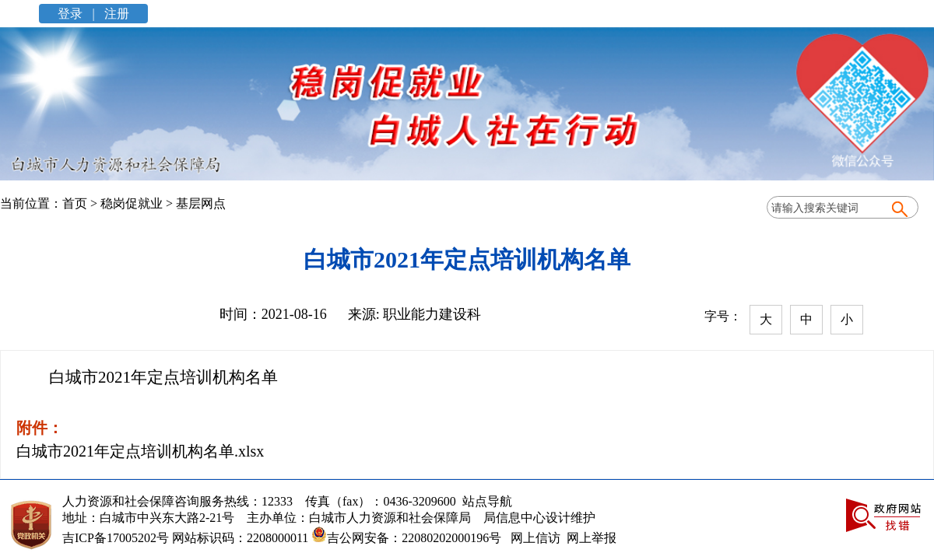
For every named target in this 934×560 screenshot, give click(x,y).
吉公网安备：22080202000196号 (405, 538)
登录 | (77, 14)
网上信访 (535, 538)
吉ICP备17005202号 (116, 538)
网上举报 (592, 538)
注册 (115, 14)
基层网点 (201, 203)
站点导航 (484, 501)
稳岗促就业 (132, 203)
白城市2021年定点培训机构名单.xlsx (140, 451)
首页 (75, 203)
